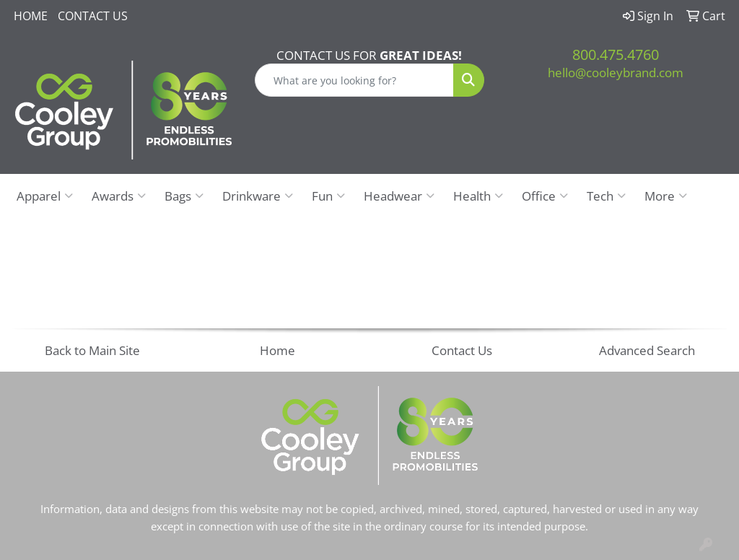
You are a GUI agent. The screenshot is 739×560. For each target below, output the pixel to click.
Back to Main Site (92, 350)
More (666, 196)
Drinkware (258, 196)
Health (478, 196)
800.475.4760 (616, 54)
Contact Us (93, 16)
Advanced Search (647, 350)
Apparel (45, 196)
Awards (119, 196)
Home (31, 16)
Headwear (399, 196)
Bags (184, 196)
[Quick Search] (354, 80)
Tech (606, 196)
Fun (328, 196)
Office (545, 196)
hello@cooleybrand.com (616, 72)
